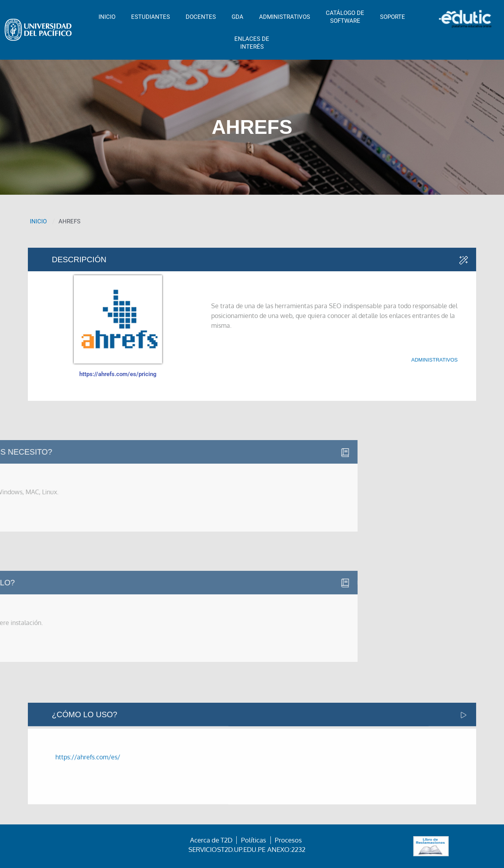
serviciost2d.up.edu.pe (227, 849)
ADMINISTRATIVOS (285, 17)
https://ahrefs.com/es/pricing (118, 374)
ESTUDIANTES (151, 17)
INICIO (107, 17)
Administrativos (435, 360)
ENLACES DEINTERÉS (252, 43)
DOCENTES (201, 17)
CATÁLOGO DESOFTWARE (345, 17)
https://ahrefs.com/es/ (88, 786)
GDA (237, 17)
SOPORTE (393, 17)
